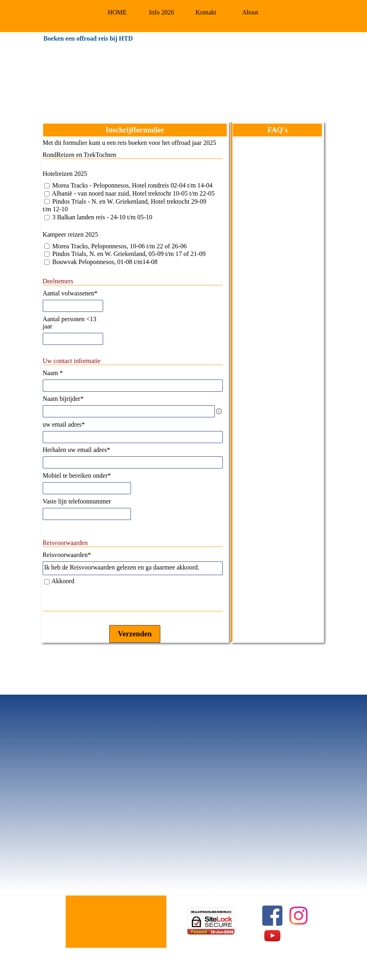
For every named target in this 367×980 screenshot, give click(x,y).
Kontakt (206, 12)
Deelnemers (58, 281)
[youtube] (272, 936)
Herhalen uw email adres (76, 450)
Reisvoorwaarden (65, 543)
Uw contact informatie (72, 361)
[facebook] (272, 916)
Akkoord (63, 581)
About (250, 12)
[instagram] (299, 916)
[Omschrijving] (219, 411)
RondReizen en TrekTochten (80, 155)
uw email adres (64, 424)
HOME (117, 12)
